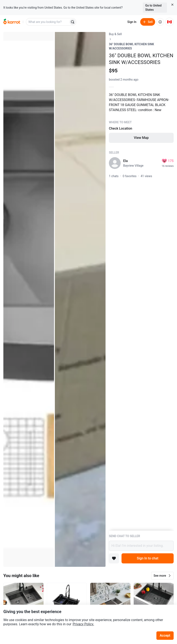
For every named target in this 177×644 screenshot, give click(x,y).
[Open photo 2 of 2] (80, 299)
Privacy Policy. (83, 624)
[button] (162, 576)
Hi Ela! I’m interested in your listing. (141, 546)
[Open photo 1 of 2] (29, 299)
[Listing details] (141, 281)
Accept (165, 635)
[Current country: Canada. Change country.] (169, 22)
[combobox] (48, 22)
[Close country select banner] (172, 5)
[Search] (73, 22)
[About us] (160, 22)
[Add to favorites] (114, 558)
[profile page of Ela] (115, 163)
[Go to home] (12, 22)
